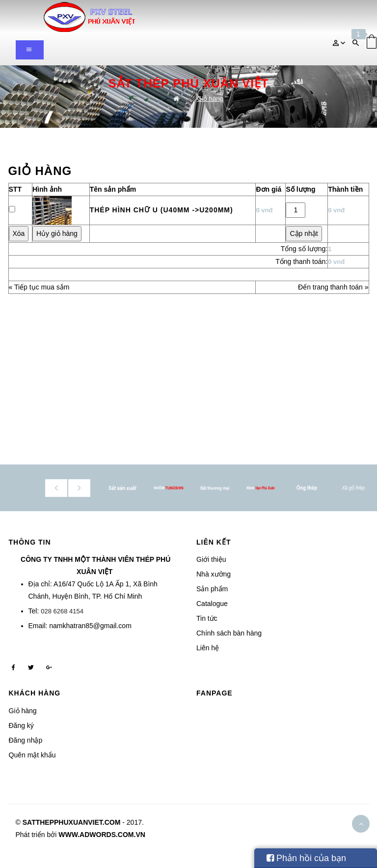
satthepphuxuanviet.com (72, 822)
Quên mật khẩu (32, 755)
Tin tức (207, 618)
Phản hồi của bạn (306, 858)
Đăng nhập (26, 740)
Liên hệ (208, 648)
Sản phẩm (212, 589)
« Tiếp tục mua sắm (39, 287)
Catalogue (212, 604)
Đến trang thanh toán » (333, 287)
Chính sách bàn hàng (229, 633)
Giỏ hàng (210, 99)
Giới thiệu (211, 559)
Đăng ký (21, 725)
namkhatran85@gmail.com (90, 626)
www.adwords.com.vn (102, 835)
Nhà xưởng (214, 574)
